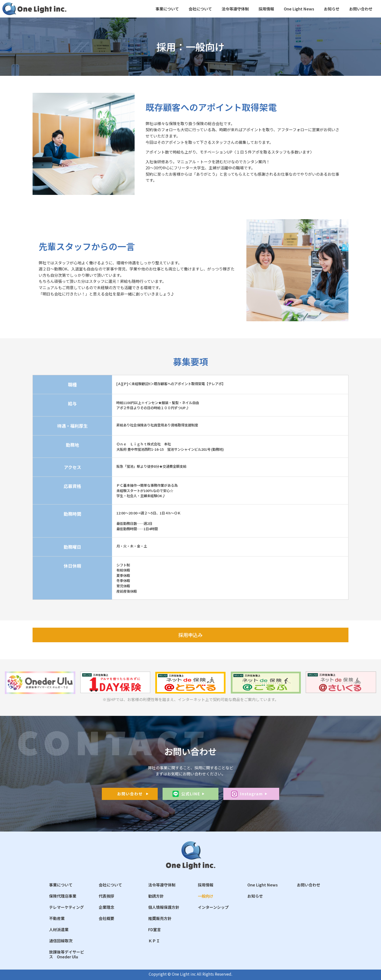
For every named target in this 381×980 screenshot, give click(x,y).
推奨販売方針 (160, 918)
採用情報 (266, 9)
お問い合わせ (361, 9)
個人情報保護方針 (164, 907)
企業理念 (106, 907)
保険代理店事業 (63, 896)
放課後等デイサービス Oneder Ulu (67, 954)
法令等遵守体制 (235, 9)
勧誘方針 (156, 896)
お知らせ (332, 9)
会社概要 (106, 918)
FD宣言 (155, 929)
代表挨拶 (106, 896)
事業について (167, 9)
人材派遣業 (59, 929)
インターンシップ (213, 907)
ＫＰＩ (154, 941)
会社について (200, 9)
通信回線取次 (61, 941)
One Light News (299, 9)
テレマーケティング (66, 907)
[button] (190, 635)
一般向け (206, 896)
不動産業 (57, 918)
